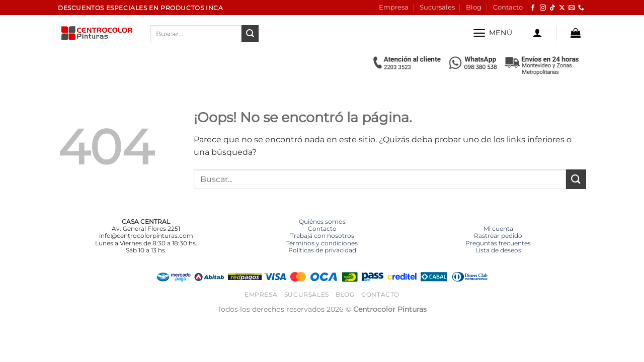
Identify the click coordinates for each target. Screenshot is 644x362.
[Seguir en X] (562, 8)
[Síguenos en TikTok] (552, 8)
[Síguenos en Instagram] (543, 8)
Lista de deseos (498, 250)
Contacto (508, 7)
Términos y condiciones (322, 243)
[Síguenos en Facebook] (533, 8)
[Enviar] (250, 34)
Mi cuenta (498, 229)
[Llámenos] (581, 8)
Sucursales (437, 7)
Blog (474, 7)
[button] (492, 33)
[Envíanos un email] (572, 8)
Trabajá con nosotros (322, 236)
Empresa (394, 7)
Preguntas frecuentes (498, 243)
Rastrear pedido (498, 236)
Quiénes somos (322, 221)
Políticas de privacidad (322, 250)
